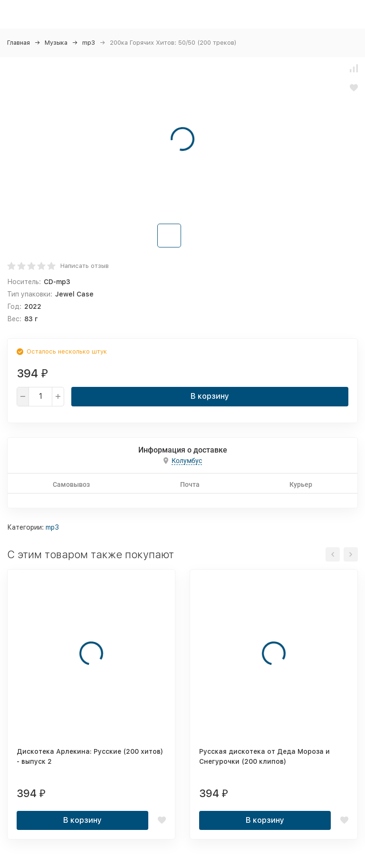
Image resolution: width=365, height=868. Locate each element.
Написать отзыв (85, 266)
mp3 (89, 43)
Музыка (56, 43)
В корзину (210, 396)
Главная (19, 43)
